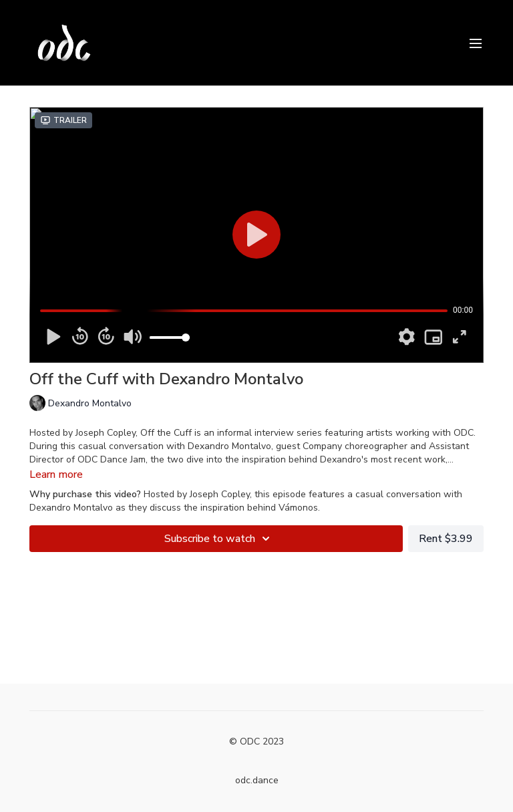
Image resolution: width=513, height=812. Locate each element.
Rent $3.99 (446, 539)
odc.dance (257, 780)
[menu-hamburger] (476, 42)
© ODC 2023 (256, 742)
